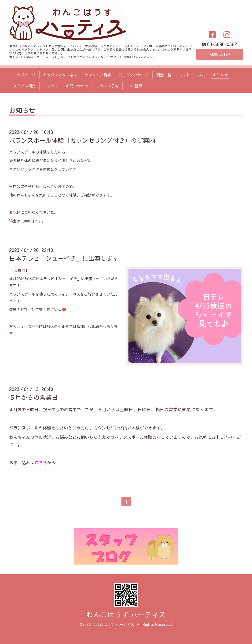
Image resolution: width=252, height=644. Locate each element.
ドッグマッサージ (134, 75)
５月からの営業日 (33, 397)
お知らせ (220, 75)
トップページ (24, 75)
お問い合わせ (220, 54)
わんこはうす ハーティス (126, 614)
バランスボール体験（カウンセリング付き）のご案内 (82, 140)
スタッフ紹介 (24, 86)
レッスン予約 (107, 86)
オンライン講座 (98, 75)
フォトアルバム (192, 75)
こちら (41, 463)
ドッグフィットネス (60, 75)
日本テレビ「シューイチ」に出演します (64, 258)
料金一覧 (164, 75)
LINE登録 (134, 86)
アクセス (51, 86)
